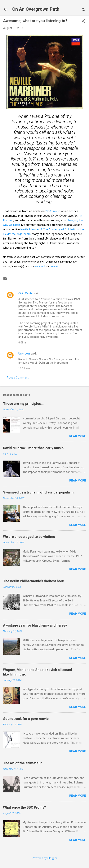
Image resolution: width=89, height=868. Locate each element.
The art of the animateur (22, 763)
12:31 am (24, 368)
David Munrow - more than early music (33, 448)
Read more (78, 436)
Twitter (55, 266)
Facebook (40, 266)
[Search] (84, 10)
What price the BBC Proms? (24, 807)
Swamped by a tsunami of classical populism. (39, 492)
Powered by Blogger (44, 858)
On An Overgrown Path (36, 9)
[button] (84, 22)
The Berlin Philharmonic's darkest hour (34, 581)
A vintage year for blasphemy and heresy (35, 625)
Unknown (24, 354)
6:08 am (23, 343)
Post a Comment (18, 378)
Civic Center (26, 293)
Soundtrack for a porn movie (26, 719)
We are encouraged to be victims (29, 537)
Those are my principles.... (24, 404)
